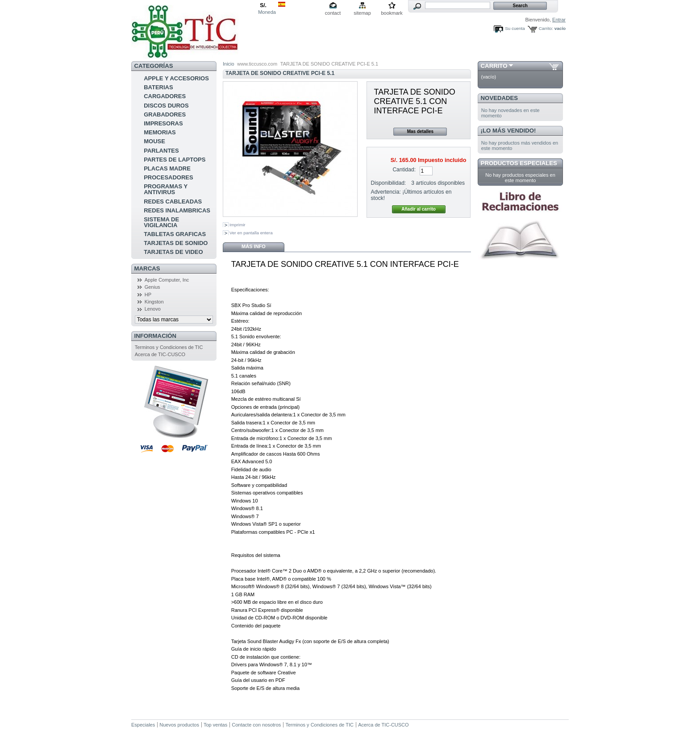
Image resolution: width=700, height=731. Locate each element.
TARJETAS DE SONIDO (176, 243)
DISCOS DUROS (166, 106)
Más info (254, 246)
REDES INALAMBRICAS (177, 210)
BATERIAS (158, 87)
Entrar (559, 20)
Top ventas (215, 725)
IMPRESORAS (163, 123)
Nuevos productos (179, 725)
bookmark (392, 13)
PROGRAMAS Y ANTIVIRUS (166, 189)
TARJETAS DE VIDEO (173, 252)
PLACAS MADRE (167, 168)
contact (333, 13)
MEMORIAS (160, 132)
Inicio (229, 64)
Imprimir (237, 225)
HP (148, 295)
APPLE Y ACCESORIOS (176, 78)
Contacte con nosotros (256, 725)
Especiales (143, 725)
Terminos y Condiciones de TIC (169, 347)
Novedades (500, 98)
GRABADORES (165, 114)
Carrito (494, 66)
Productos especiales (519, 163)
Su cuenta (515, 28)
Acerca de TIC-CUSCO (160, 354)
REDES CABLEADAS (173, 201)
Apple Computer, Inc (167, 280)
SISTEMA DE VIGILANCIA (161, 222)
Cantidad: (404, 170)
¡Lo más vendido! (508, 131)
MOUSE (154, 141)
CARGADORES (165, 96)
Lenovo (153, 309)
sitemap (362, 13)
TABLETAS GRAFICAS (175, 234)
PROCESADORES (169, 177)
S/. (263, 5)
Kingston (154, 302)
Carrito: (546, 28)
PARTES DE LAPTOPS (175, 160)
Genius (152, 287)
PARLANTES (161, 151)
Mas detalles (420, 131)
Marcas (147, 268)
